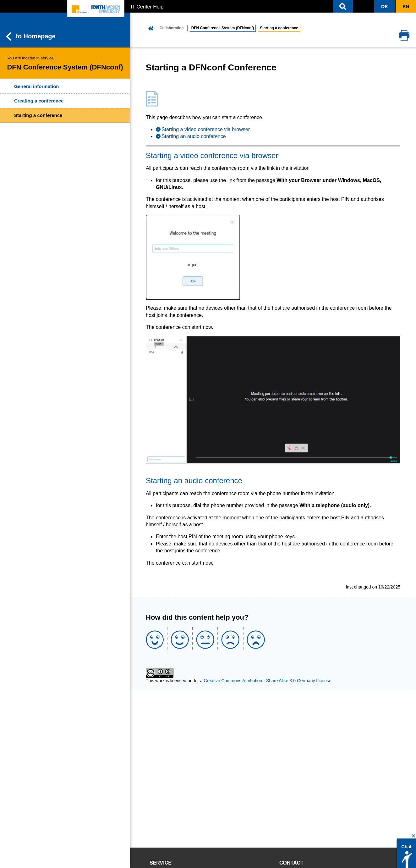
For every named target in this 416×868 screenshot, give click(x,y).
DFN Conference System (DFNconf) (223, 28)
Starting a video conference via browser (206, 129)
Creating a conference (39, 101)
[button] (343, 6)
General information (37, 86)
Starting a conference (38, 115)
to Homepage (31, 36)
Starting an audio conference (194, 136)
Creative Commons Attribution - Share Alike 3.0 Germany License (267, 681)
